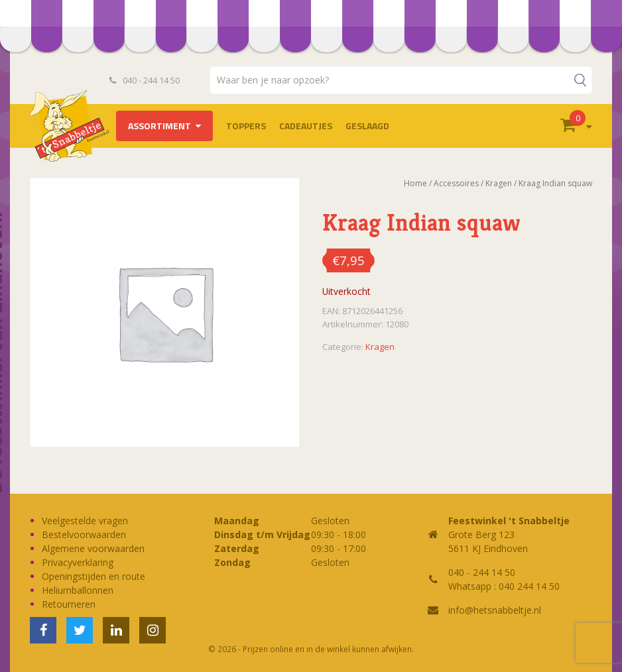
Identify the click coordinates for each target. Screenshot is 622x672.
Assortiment (159, 126)
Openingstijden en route (93, 576)
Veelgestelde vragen (85, 521)
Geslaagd (367, 126)
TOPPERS (246, 126)
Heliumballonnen (78, 590)
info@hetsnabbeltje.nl (495, 610)
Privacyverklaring (78, 562)
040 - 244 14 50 (145, 80)
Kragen (499, 183)
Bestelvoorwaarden (84, 534)
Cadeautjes (306, 126)
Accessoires (456, 183)
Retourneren (69, 604)
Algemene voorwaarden (93, 548)
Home (415, 183)
